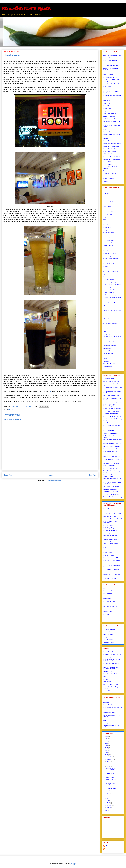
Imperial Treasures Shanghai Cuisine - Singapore (111, 540)
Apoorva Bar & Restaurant (110, 60)
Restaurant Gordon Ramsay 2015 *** (112, 336)
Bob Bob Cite (107, 209)
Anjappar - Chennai (109, 58)
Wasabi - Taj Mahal (108, 179)
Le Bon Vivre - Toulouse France (112, 449)
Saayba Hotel (107, 162)
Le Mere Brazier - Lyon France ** (112, 454)
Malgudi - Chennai (108, 138)
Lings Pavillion (107, 132)
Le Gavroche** (107, 308)
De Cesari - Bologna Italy (110, 428)
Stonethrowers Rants (111, 849)
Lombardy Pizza (108, 612)
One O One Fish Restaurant (110, 323)
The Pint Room (110, 791)
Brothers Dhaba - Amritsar (110, 77)
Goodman (106, 266)
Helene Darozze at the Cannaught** (112, 284)
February (109, 805)
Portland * (106, 331)
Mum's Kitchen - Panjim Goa (111, 146)
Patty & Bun (106, 329)
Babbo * (106, 588)
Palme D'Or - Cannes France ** (112, 463)
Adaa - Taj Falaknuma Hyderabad (112, 55)
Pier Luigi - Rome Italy (109, 466)
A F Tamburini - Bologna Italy (111, 381)
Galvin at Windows (108, 261)
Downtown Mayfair (108, 243)
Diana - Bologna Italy (109, 431)
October (109, 762)
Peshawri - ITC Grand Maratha (112, 159)
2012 (107, 755)
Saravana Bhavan (108, 164)
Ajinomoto (106, 702)
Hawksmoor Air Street (109, 279)
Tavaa (105, 171)
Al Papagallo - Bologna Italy (111, 379)
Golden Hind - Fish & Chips (110, 264)
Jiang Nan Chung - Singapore (111, 543)
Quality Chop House (108, 334)
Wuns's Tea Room (108, 366)
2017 (107, 743)
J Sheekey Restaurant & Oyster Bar (112, 290)
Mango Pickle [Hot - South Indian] (112, 674)
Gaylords (106, 98)
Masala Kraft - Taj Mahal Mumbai (112, 144)
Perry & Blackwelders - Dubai (111, 558)
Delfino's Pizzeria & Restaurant (111, 235)
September (110, 764)
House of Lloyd (107, 108)
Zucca (105, 369)
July (108, 794)
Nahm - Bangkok (108, 553)
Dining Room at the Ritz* (110, 240)
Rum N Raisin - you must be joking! (111, 788)
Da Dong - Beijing (108, 525)
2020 (107, 736)
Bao (104, 196)
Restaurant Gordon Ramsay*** (111, 339)
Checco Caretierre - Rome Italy (112, 425)
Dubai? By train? (111, 777)
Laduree (105, 305)
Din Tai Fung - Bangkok (110, 528)
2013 (107, 753)
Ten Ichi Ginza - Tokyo (109, 572)
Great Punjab (107, 103)
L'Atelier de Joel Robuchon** (111, 300)
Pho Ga (105, 679)
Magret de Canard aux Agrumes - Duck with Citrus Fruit (112, 668)
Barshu (105, 199)
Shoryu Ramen (107, 348)
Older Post (92, 475)
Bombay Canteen (108, 75)
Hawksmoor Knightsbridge (110, 282)
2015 (107, 748)
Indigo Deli (106, 111)
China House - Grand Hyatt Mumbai (113, 84)
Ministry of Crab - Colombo (111, 550)
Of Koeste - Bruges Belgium (111, 433)
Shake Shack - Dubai (109, 563)
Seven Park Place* (108, 351)
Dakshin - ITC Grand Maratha (111, 89)
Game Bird (106, 269)
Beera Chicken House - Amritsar (112, 72)
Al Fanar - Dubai (108, 508)
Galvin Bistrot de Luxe (109, 251)
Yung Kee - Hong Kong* (110, 579)
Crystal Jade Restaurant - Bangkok (113, 519)
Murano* (106, 321)
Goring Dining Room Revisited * (111, 271)
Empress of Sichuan (108, 245)
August (109, 766)
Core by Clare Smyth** (109, 232)
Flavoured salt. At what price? (111, 713)
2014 (107, 750)
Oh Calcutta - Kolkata (109, 154)
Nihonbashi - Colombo (109, 555)
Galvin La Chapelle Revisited (110, 258)
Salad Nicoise (107, 682)
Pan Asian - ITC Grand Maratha (112, 157)
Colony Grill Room (108, 230)
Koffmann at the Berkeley (110, 295)
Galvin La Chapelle (108, 256)
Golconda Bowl (107, 101)
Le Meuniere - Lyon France (111, 451)
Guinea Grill (106, 277)
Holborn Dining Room (109, 287)
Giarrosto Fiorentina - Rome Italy (112, 444)
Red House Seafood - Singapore (112, 560)
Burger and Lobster (108, 217)
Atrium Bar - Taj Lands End (111, 66)
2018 (107, 741)
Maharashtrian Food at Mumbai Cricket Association (112, 135)
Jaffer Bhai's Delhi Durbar (110, 114)
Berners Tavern (107, 206)
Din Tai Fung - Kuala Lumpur (111, 533)
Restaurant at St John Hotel (110, 346)
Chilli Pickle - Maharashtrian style (112, 654)
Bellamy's (106, 204)
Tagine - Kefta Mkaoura (110, 691)
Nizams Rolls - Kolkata (109, 149)
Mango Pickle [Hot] (108, 671)
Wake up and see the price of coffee (113, 723)
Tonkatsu (106, 356)
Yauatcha (106, 181)
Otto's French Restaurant (109, 326)
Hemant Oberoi (107, 106)
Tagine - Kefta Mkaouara (110, 774)
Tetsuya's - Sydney (108, 637)
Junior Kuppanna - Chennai (111, 119)
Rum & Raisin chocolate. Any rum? (113, 707)
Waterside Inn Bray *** (109, 364)
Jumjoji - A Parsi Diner (109, 116)
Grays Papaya (107, 599)
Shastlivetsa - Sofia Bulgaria (110, 489)
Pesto (105, 676)
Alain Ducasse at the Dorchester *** (112, 191)
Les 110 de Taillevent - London (111, 313)
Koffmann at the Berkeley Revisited (112, 297)
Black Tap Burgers (108, 593)
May (108, 798)
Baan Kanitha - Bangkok (110, 516)
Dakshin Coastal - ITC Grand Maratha (111, 770)
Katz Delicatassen (108, 609)
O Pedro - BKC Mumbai (110, 151)
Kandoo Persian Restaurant (110, 292)
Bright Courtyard (107, 214)
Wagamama (106, 361)
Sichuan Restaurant (108, 353)
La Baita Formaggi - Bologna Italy (112, 446)
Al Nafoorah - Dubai (109, 511)
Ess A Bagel (107, 596)
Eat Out (11, 409)
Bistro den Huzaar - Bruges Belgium (113, 402)
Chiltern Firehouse (108, 227)
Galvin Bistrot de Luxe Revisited (111, 253)
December (110, 757)
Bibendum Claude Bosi (109, 201)
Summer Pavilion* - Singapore (111, 569)
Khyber (105, 129)
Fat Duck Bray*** (108, 248)
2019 (107, 739)
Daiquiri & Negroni (108, 657)
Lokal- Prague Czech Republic (111, 457)
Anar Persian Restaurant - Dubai (112, 514)
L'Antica (111, 303)
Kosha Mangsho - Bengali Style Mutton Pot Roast (112, 660)
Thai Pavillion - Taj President (111, 173)
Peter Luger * (107, 614)
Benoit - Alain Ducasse (109, 591)
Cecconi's (106, 222)
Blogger (74, 864)
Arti (107, 845)
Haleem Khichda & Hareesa (111, 780)
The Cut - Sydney (108, 640)
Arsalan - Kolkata (108, 63)
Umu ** (105, 359)
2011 (107, 810)
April (108, 801)
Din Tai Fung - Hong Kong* (111, 530)
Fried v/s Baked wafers (109, 705)
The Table (106, 176)
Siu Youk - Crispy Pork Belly (111, 684)
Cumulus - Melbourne (109, 632)
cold (50, 391)
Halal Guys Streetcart (109, 601)
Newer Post (8, 475)
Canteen (105, 219)
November (110, 759)
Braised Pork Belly (108, 652)
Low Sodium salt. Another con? (112, 710)
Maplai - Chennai (108, 141)
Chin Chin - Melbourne (109, 629)
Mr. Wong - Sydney (108, 634)
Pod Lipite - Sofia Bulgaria (110, 468)
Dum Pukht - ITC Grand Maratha (112, 95)
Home (50, 475)
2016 (107, 746)
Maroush (106, 316)
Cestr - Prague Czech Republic (112, 423)
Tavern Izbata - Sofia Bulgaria (111, 492)
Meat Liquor (106, 318)
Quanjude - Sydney (109, 642)
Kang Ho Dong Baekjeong (110, 606)
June (108, 796)
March (109, 803)
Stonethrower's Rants (26, 9)
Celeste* (105, 225)
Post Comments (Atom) (54, 481)
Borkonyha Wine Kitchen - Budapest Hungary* (110, 405)
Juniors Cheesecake (109, 604)
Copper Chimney (108, 86)
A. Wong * (106, 193)
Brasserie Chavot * (108, 212)
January (109, 808)
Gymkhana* (106, 274)
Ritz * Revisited (107, 238)
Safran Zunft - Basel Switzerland (112, 486)
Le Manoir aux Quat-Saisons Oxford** (113, 310)
